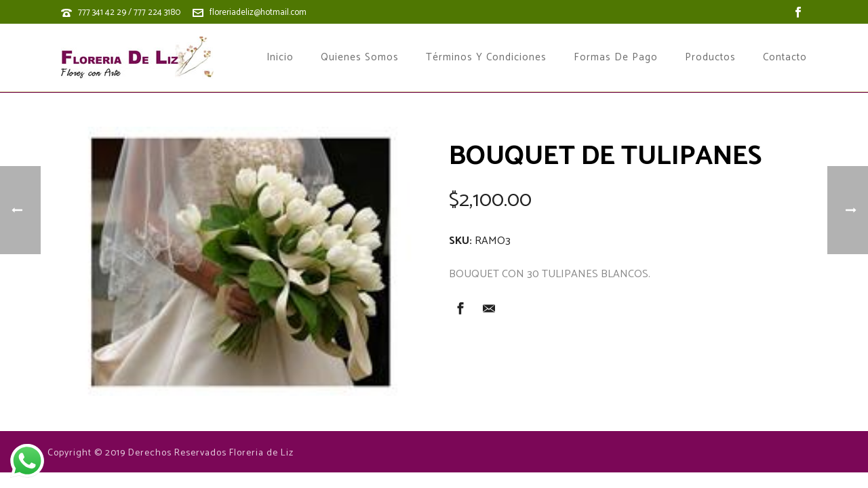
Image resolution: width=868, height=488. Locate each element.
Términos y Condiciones (486, 58)
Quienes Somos (360, 58)
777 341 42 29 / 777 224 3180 (129, 13)
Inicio (280, 58)
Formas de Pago (616, 58)
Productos (710, 58)
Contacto (785, 58)
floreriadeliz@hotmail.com (258, 13)
